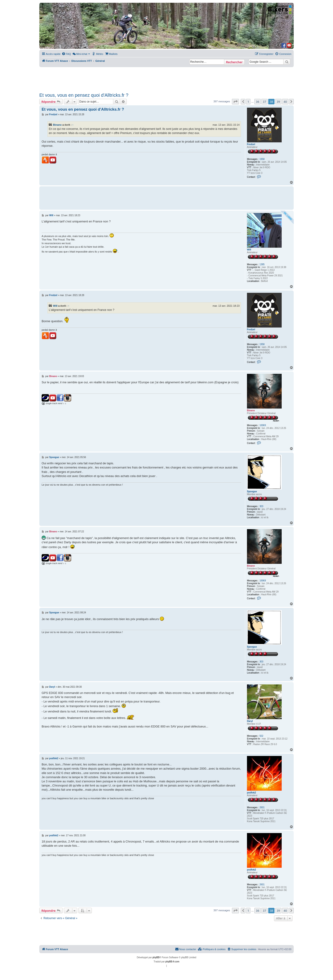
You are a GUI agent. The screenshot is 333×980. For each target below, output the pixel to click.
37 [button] (264, 102)
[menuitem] (66, 54)
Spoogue (252, 492)
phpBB (156, 957)
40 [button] (285, 102)
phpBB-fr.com (172, 962)
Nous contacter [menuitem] (186, 949)
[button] (235, 102)
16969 (263, 425)
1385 (262, 264)
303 (261, 506)
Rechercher (234, 62)
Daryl (250, 721)
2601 (262, 807)
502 (261, 736)
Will (249, 250)
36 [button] (257, 102)
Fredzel (251, 144)
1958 (262, 159)
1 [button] (248, 102)
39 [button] (278, 102)
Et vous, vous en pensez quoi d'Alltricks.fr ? (84, 95)
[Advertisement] (166, 78)
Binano (57, 125)
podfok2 (251, 793)
